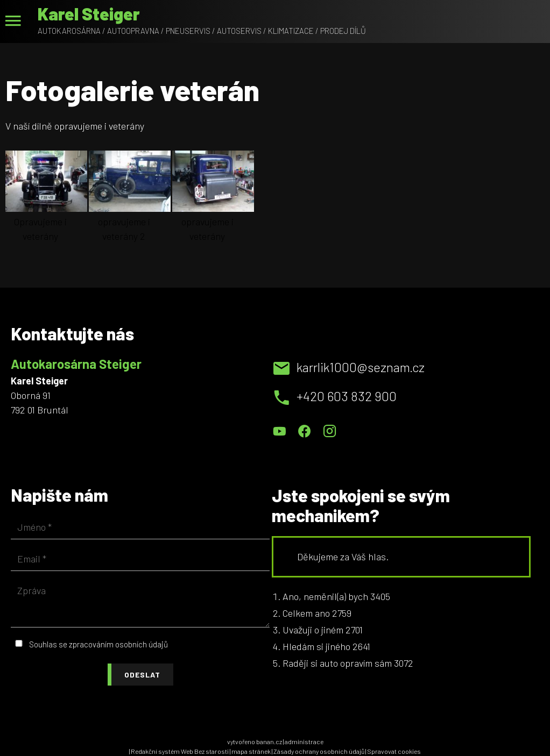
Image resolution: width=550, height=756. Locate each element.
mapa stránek (251, 751)
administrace (304, 741)
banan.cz (269, 741)
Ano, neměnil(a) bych (325, 596)
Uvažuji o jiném (313, 630)
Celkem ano (306, 613)
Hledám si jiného (316, 646)
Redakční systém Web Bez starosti (180, 751)
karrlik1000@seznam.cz (361, 367)
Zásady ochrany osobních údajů (319, 751)
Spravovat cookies (394, 751)
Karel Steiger (89, 13)
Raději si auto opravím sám (337, 663)
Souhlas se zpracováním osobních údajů (98, 644)
